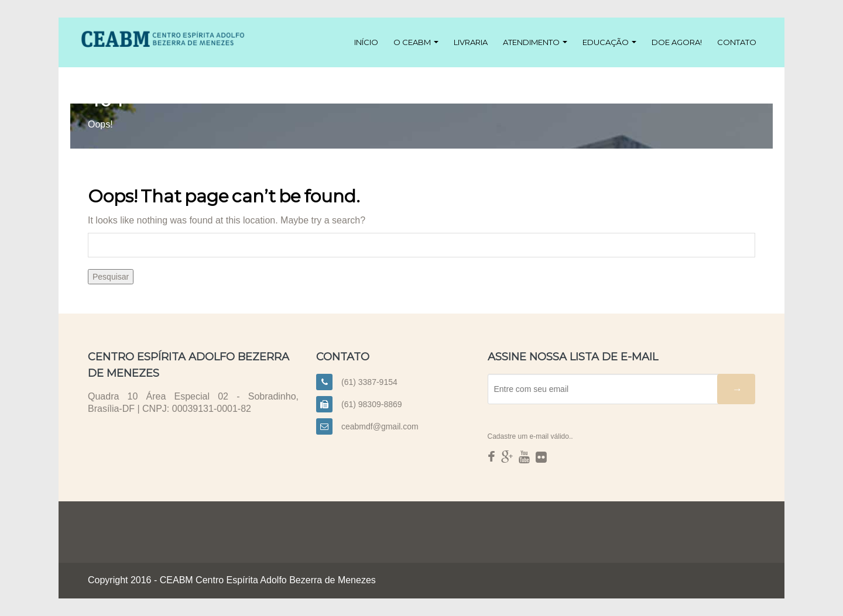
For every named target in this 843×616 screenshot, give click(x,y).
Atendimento (535, 42)
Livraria (471, 42)
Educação (609, 42)
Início (366, 42)
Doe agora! (677, 42)
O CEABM (416, 42)
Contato (737, 42)
